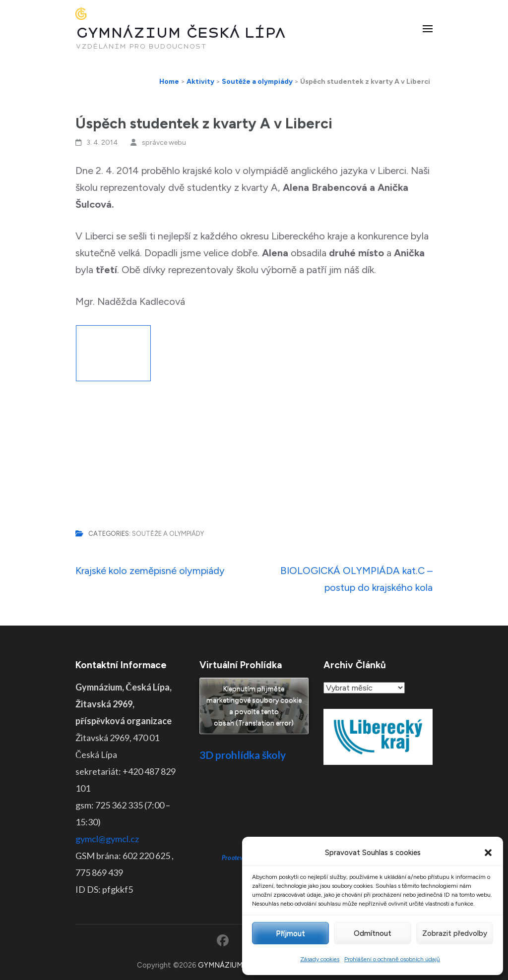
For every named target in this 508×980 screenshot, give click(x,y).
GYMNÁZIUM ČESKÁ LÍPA (181, 33)
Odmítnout (373, 933)
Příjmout (290, 933)
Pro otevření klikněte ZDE (254, 820)
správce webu (164, 143)
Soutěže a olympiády (168, 534)
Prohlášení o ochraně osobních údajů (392, 959)
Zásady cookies (320, 959)
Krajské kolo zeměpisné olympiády (150, 571)
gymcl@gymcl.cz (107, 839)
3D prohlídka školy (243, 755)
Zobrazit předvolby (455, 933)
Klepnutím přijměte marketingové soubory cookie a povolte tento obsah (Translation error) (254, 706)
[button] (488, 853)
